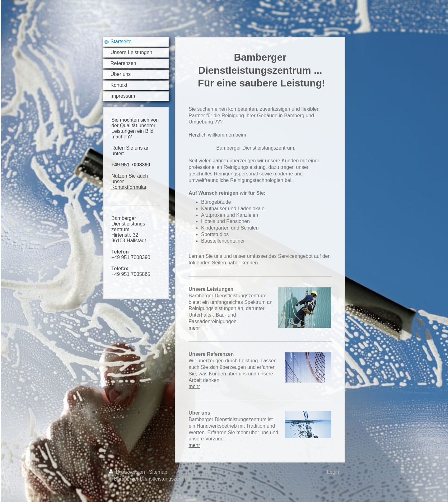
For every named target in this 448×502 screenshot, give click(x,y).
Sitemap (158, 472)
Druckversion (128, 472)
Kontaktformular (129, 187)
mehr (194, 328)
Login (333, 472)
